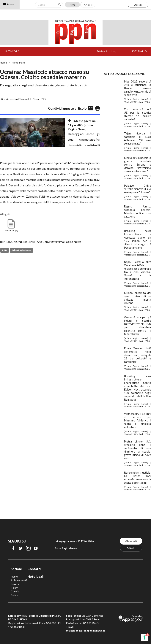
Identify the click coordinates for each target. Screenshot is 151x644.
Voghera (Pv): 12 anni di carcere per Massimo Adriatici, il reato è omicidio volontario (137, 420)
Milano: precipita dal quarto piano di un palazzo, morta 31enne (137, 298)
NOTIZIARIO (139, 51)
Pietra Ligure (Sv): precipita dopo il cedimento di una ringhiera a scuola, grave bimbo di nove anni (137, 450)
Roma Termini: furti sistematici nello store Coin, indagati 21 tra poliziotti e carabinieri (137, 355)
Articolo (88, 5)
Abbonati (131, 541)
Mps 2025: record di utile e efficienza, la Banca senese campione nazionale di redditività (137, 88)
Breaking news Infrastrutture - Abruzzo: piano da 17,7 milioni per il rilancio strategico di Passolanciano (137, 239)
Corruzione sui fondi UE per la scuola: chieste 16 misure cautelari (137, 114)
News (72, 5)
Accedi (138, 5)
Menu (8, 4)
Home (3, 63)
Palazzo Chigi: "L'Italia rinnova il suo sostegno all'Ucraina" (137, 189)
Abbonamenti (19, 580)
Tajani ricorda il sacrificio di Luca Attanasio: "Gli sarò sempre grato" (137, 138)
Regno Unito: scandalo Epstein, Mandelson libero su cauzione (137, 211)
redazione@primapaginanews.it (86, 630)
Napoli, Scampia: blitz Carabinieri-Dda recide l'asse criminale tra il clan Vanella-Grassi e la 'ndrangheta (137, 270)
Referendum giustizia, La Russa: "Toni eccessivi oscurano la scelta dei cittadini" (137, 478)
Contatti (34, 569)
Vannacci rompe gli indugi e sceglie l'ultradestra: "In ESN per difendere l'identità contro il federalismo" (137, 326)
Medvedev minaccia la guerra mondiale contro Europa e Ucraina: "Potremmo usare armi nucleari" (137, 164)
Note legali (36, 576)
